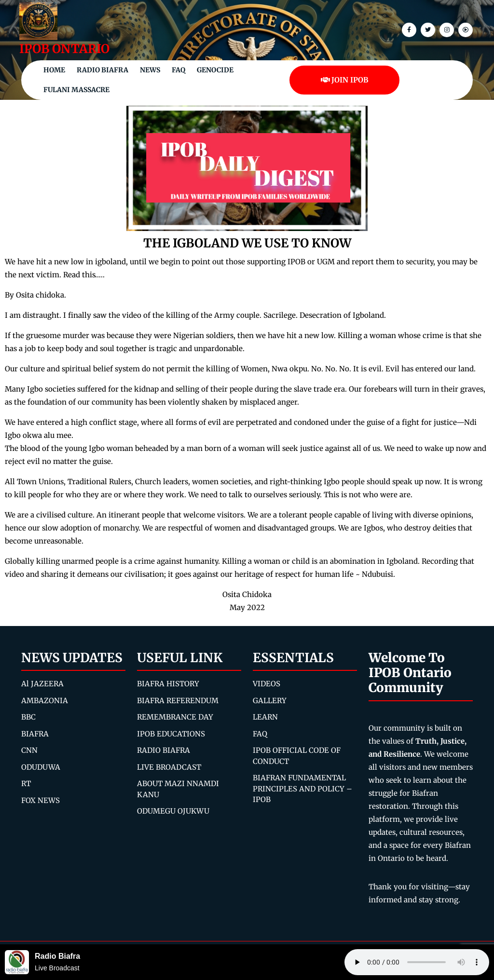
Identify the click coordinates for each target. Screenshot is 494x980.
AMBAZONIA (45, 701)
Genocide (215, 70)
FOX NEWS (41, 800)
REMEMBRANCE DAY (175, 717)
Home (54, 70)
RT (26, 783)
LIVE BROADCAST (169, 767)
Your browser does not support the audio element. (417, 962)
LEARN (265, 717)
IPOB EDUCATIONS (171, 734)
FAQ (178, 70)
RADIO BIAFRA (164, 750)
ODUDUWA (41, 767)
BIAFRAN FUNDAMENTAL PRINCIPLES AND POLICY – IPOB (302, 789)
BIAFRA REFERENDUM (178, 701)
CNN (29, 750)
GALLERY (270, 701)
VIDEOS (267, 684)
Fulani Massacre (76, 90)
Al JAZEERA (42, 684)
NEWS (150, 70)
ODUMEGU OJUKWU (173, 811)
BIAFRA (35, 734)
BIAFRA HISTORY (168, 684)
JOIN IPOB (345, 80)
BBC (28, 717)
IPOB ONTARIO (64, 49)
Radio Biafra (103, 70)
